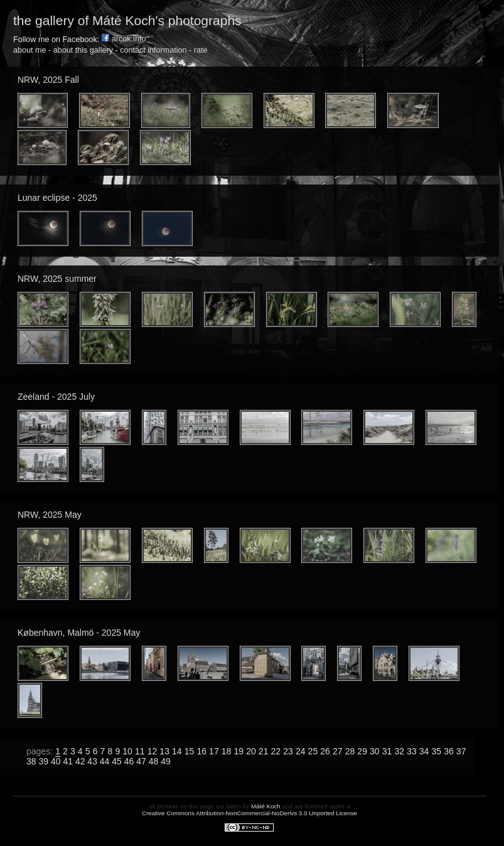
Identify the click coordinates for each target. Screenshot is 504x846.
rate (201, 50)
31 (387, 751)
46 (129, 761)
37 (461, 751)
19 (239, 751)
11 (140, 751)
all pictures (164, 806)
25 (313, 751)
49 (166, 761)
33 (412, 751)
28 (350, 751)
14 (177, 751)
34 (424, 751)
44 (105, 761)
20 (251, 751)
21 (264, 751)
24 (301, 751)
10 (127, 751)
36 (449, 751)
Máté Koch (266, 806)
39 (43, 761)
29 (362, 751)
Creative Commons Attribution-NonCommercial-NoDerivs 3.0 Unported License (249, 813)
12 (153, 751)
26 (325, 751)
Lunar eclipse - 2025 (57, 198)
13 (164, 751)
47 (141, 761)
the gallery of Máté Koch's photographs (127, 20)
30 (375, 751)
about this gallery (83, 50)
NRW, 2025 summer (57, 279)
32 (399, 751)
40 (56, 761)
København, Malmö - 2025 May (79, 633)
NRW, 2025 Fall (48, 80)
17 (214, 751)
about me (30, 50)
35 (436, 751)
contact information (153, 50)
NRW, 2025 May (50, 515)
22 (276, 751)
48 (154, 761)
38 (31, 761)
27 (338, 751)
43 (92, 761)
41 (68, 761)
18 (227, 751)
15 (190, 751)
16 (201, 751)
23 (288, 751)
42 (80, 761)
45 (117, 761)
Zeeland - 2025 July (56, 397)
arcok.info (124, 39)
